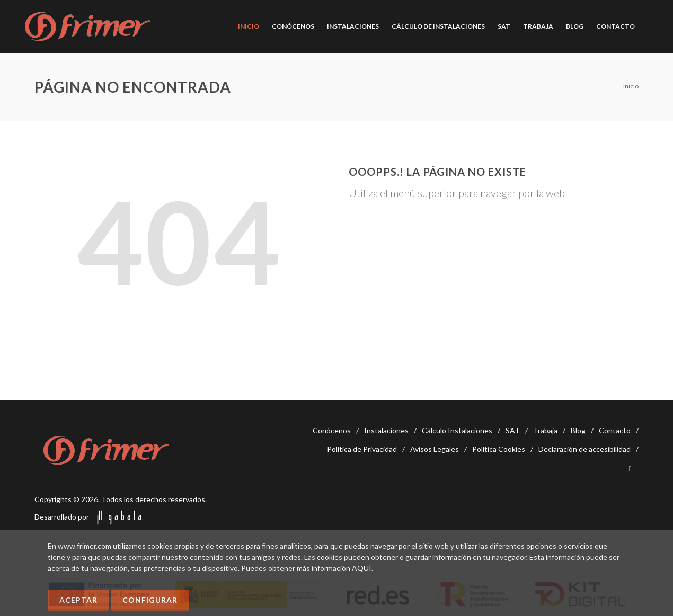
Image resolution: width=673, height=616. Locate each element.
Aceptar (78, 600)
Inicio (631, 86)
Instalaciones (386, 430)
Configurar (150, 600)
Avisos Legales (435, 449)
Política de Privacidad (362, 449)
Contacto (615, 430)
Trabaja (545, 430)
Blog (578, 430)
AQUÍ (362, 568)
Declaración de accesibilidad (585, 449)
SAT (513, 430)
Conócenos (332, 430)
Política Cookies (499, 449)
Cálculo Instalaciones (457, 430)
